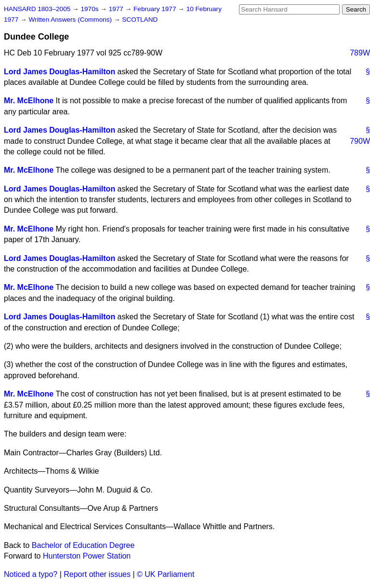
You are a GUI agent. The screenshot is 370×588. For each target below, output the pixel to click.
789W (360, 53)
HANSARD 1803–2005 (37, 9)
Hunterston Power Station (87, 556)
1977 (117, 9)
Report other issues (97, 574)
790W (360, 141)
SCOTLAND (140, 20)
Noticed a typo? (31, 574)
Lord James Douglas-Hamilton (59, 72)
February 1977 (156, 9)
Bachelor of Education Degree (83, 545)
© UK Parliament (165, 574)
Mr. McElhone (29, 101)
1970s (90, 9)
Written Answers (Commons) (71, 20)
